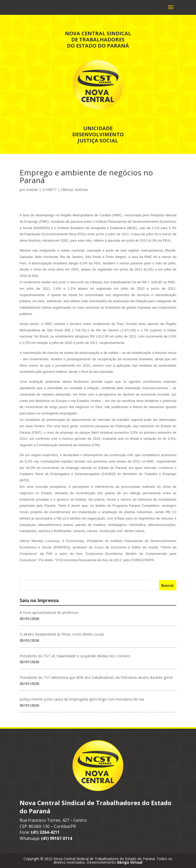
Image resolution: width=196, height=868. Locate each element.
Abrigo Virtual (130, 862)
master (32, 190)
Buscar (168, 585)
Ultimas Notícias (75, 190)
